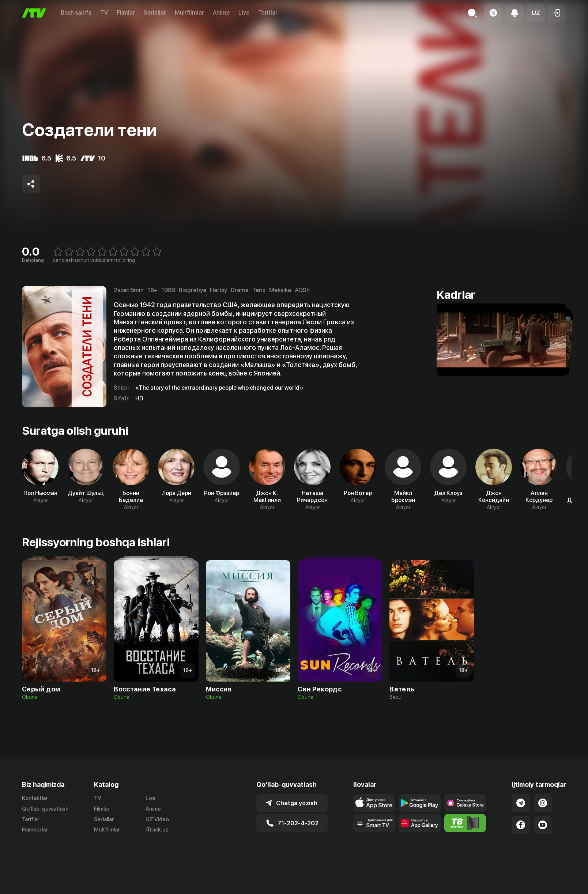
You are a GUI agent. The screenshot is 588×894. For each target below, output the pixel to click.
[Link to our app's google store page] (420, 803)
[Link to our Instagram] (543, 803)
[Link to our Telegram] (521, 803)
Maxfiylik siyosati (545, 886)
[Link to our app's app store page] (374, 803)
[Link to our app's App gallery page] (420, 823)
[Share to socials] (31, 184)
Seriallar (155, 13)
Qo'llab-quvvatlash (45, 809)
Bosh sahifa (76, 13)
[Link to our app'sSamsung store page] (465, 803)
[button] (536, 13)
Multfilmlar (189, 13)
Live (244, 13)
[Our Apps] (374, 823)
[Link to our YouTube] (543, 825)
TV (104, 13)
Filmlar (126, 13)
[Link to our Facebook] (521, 825)
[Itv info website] (465, 823)
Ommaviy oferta (495, 886)
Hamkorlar (35, 830)
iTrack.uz (157, 830)
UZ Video (157, 819)
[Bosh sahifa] (34, 13)
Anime (221, 13)
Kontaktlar (35, 798)
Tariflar (268, 13)
